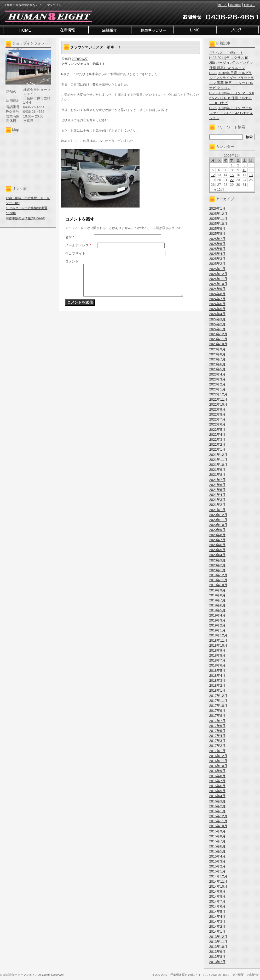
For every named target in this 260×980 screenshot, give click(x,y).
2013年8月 (217, 957)
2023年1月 (217, 389)
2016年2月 (217, 806)
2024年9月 (217, 289)
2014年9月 (217, 891)
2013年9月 (217, 952)
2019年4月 (217, 615)
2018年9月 (217, 650)
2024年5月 (217, 309)
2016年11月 (218, 761)
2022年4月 (217, 435)
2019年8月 (217, 595)
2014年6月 (217, 906)
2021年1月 (217, 510)
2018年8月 (217, 655)
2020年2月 (217, 565)
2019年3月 (217, 620)
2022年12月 (218, 394)
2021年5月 (217, 490)
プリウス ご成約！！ (226, 53)
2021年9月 (217, 470)
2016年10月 (218, 766)
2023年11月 (218, 339)
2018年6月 (217, 665)
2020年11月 (218, 520)
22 (232, 180)
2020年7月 (217, 540)
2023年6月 (217, 364)
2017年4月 (217, 736)
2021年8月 (217, 475)
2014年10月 (218, 886)
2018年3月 (217, 681)
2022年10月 (218, 404)
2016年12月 (218, 756)
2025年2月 (217, 264)
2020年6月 (217, 545)
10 (244, 170)
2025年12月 (218, 214)
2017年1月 (217, 751)
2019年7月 (217, 600)
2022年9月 (217, 409)
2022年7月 (217, 419)
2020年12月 (218, 515)
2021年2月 (217, 505)
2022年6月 (217, 424)
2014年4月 (217, 917)
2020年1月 (217, 570)
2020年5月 (217, 550)
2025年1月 (217, 269)
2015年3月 (217, 861)
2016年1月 (217, 811)
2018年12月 (218, 635)
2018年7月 (217, 660)
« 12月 (219, 190)
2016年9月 (217, 771)
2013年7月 (217, 962)
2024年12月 (218, 274)
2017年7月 (217, 721)
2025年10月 (218, 224)
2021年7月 (217, 480)
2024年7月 (217, 299)
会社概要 (235, 5)
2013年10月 (218, 947)
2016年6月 (217, 786)
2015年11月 (218, 821)
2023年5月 (217, 369)
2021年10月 (218, 465)
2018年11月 (218, 640)
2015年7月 (217, 841)
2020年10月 (218, 525)
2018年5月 (217, 671)
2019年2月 (217, 625)
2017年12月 (218, 696)
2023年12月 (218, 334)
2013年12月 (218, 937)
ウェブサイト (75, 253)
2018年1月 (217, 690)
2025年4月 (217, 254)
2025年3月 (217, 259)
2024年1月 (217, 329)
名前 (70, 237)
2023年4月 (217, 374)
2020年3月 (217, 560)
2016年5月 (217, 791)
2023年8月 (217, 354)
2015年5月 (217, 851)
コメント (72, 261)
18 (251, 175)
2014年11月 (218, 881)
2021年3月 (217, 500)
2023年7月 (217, 359)
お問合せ (249, 5)
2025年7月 (217, 239)
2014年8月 (217, 896)
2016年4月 (217, 796)
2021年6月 (217, 485)
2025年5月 (217, 249)
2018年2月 (217, 685)
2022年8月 (217, 414)
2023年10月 (218, 344)
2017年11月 (218, 701)
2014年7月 (217, 901)
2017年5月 (217, 731)
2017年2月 (217, 746)
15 (232, 175)
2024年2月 (217, 324)
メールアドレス (78, 245)
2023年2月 (217, 384)
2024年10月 (218, 284)
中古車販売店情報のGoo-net (25, 218)
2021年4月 (217, 495)
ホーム (223, 5)
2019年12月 (218, 575)
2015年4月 (217, 856)
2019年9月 (217, 590)
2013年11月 (218, 942)
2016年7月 (217, 781)
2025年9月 (217, 229)
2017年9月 (217, 711)
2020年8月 (217, 535)
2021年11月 (218, 460)
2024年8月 (217, 294)
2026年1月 (217, 208)
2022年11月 (218, 399)
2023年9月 (217, 349)
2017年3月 (217, 741)
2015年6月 (217, 846)
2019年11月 (218, 580)
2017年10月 (218, 706)
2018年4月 (217, 676)
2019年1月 (217, 630)
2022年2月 (217, 444)
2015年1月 (217, 871)
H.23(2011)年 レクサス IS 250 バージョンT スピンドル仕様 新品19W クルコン (231, 63)
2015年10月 (218, 826)
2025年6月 (217, 244)
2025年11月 (218, 219)
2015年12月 (218, 816)
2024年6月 (217, 304)
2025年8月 (217, 234)
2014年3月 (217, 922)
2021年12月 (218, 455)
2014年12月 (218, 876)
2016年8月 (217, 776)
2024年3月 (217, 319)
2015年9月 (217, 831)
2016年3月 (217, 801)
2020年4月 (217, 555)
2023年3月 (217, 379)
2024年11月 (218, 279)
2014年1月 (217, 931)
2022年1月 (217, 449)
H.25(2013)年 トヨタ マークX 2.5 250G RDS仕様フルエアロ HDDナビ (232, 98)
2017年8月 (217, 716)
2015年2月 (217, 866)
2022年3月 (217, 439)
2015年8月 (217, 836)
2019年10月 (218, 585)
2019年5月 (217, 610)
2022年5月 (217, 430)
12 (213, 175)
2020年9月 (217, 530)
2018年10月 (218, 645)
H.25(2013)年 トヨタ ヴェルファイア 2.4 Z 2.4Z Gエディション (231, 113)
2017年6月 (217, 726)
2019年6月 (217, 605)
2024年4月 (217, 314)
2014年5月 (217, 912)
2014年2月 (217, 926)
